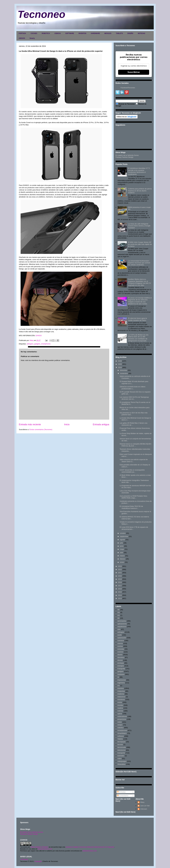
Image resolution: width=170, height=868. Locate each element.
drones (120, 660)
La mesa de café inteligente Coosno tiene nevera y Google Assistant (139, 226)
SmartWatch (122, 733)
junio (122, 546)
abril (122, 553)
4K (119, 610)
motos (120, 702)
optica (120, 714)
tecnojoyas (122, 742)
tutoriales (121, 756)
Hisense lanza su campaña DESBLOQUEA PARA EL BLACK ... (135, 445)
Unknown (144, 809)
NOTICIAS (141, 33)
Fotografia (121, 669)
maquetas (121, 691)
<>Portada (24, 859)
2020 (120, 576)
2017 (120, 586)
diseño (120, 655)
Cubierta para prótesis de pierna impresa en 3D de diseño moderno (140, 191)
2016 (120, 589)
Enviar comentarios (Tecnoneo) (41, 429)
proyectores (122, 719)
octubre (123, 533)
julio (121, 543)
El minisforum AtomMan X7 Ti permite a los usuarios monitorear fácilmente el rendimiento (139, 171)
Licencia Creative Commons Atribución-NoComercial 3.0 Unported (90, 847)
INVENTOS (82, 33)
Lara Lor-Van (145, 806)
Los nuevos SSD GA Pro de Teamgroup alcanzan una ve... (134, 398)
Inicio (67, 424)
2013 (120, 598)
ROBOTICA (46, 33)
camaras (121, 641)
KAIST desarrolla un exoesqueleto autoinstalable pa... (132, 471)
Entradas (121, 792)
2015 (120, 592)
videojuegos (122, 761)
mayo (122, 549)
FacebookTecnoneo (128, 88)
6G (119, 615)
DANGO (39, 336)
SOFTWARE (70, 33)
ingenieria (121, 683)
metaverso (121, 697)
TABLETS (119, 33)
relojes (120, 725)
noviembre (124, 373)
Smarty (32, 38)
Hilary (142, 802)
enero (122, 562)
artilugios (30, 344)
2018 (120, 582)
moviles (120, 705)
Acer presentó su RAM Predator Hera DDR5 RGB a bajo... (133, 497)
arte (119, 629)
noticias (120, 711)
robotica (121, 728)
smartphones (46, 344)
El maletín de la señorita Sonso (32, 832)
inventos (121, 688)
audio (120, 635)
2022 (120, 569)
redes (120, 722)
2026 (120, 361)
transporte (121, 753)
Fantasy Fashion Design (124, 157)
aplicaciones (122, 624)
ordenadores (122, 716)
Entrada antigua (101, 424)
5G (119, 612)
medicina (121, 694)
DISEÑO (130, 33)
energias (121, 666)
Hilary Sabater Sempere (39, 847)
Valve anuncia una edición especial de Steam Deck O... (134, 461)
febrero (123, 559)
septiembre (124, 536)
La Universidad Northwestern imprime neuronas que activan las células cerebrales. (139, 263)
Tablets (120, 739)
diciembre (124, 370)
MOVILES (108, 33)
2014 (120, 595)
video (120, 758)
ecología (121, 663)
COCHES (34, 33)
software (121, 736)
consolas (121, 649)
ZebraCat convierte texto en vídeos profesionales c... (132, 388)
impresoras (122, 680)
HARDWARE (95, 33)
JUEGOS (22, 38)
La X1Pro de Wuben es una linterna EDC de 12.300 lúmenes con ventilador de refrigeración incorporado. (138, 338)
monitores (121, 699)
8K (119, 618)
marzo (122, 556)
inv (119, 686)
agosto (123, 540)
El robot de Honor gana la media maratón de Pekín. (137, 319)
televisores (122, 750)
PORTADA (22, 33)
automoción (122, 638)
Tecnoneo (42, 14)
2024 (120, 367)
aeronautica (122, 621)
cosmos (120, 652)
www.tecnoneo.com (45, 849)
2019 (120, 579)
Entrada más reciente (30, 424)
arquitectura (122, 627)
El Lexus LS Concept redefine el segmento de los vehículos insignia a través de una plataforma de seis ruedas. (140, 301)
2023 (120, 566)
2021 (120, 573)
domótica (121, 657)
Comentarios (123, 796)
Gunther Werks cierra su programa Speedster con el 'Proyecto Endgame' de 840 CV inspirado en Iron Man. (140, 282)
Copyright (38, 861)
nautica (120, 708)
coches (120, 646)
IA (118, 677)
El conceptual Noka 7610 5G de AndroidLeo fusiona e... (131, 507)
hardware (121, 674)
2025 (120, 364)
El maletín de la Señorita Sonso (127, 155)
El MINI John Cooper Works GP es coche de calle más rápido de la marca (140, 244)
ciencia (120, 643)
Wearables (122, 764)
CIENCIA (58, 33)
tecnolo (120, 744)
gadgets (37, 344)
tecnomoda (122, 747)
